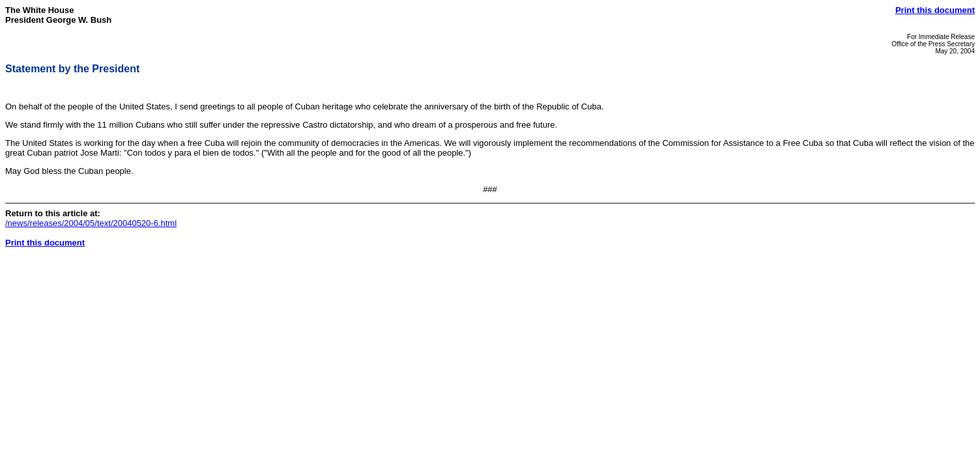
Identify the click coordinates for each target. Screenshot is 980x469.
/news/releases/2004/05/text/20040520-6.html (91, 223)
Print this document (935, 10)
